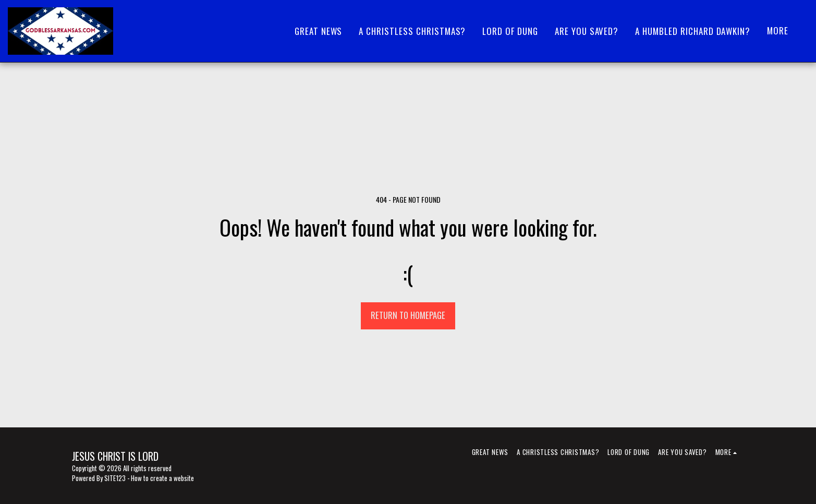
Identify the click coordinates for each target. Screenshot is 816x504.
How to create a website (162, 478)
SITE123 (115, 478)
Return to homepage (408, 315)
